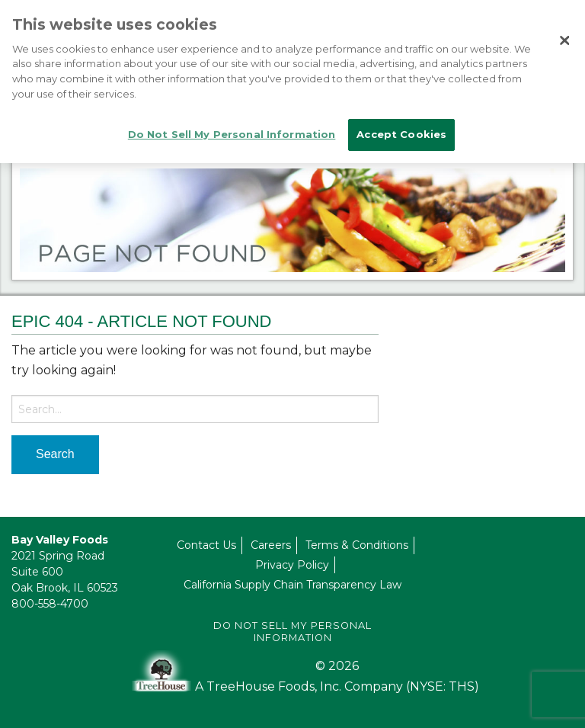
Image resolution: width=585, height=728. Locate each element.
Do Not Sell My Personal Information (292, 631)
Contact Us (206, 545)
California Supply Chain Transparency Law (292, 585)
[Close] (564, 40)
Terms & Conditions (357, 545)
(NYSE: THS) (443, 686)
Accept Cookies (401, 134)
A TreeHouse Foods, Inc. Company (300, 686)
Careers (271, 545)
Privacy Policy (292, 565)
